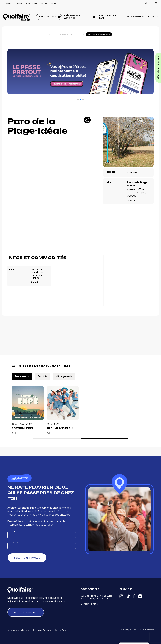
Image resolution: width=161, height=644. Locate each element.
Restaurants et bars (108, 17)
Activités (42, 376)
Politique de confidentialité (18, 630)
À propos (18, 4)
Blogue (53, 4)
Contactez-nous (89, 604)
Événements (22, 376)
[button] (78, 99)
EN (138, 3)
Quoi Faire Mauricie (66, 34)
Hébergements (135, 17)
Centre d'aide (61, 630)
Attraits (153, 17)
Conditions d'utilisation (42, 630)
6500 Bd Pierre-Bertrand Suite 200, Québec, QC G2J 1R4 (96, 597)
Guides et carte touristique (36, 4)
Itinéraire (132, 200)
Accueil (9, 4)
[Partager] (87, 120)
